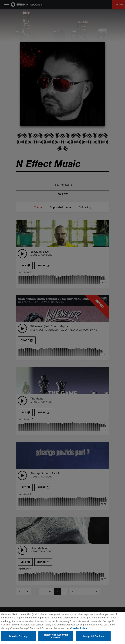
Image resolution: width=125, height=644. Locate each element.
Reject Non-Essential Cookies (56, 636)
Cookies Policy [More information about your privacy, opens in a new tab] (78, 628)
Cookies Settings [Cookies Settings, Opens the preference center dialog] (19, 636)
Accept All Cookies (93, 636)
